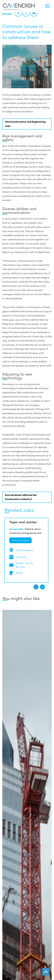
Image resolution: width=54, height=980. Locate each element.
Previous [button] (36, 587)
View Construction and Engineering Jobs (25, 124)
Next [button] (42, 587)
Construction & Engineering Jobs (25, 533)
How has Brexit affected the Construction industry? (21, 497)
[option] (26, 550)
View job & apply (20, 540)
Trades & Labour (32, 529)
